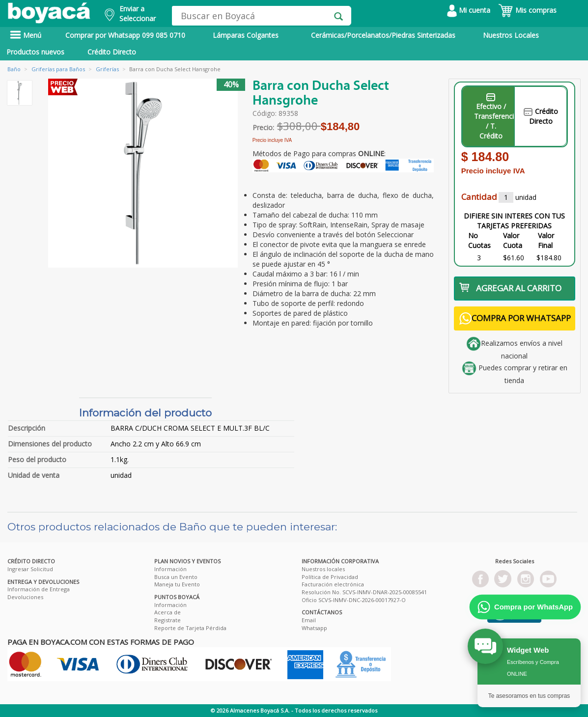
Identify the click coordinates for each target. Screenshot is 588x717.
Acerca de (168, 612)
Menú (26, 35)
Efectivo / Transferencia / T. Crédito (494, 117)
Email (309, 620)
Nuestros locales (323, 569)
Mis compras (527, 10)
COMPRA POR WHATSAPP (515, 318)
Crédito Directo (112, 52)
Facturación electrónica (333, 584)
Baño (14, 69)
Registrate (168, 620)
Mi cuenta (469, 10)
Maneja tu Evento (177, 584)
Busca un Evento (176, 577)
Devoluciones (25, 597)
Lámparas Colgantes (246, 35)
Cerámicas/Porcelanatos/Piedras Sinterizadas (383, 35)
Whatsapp (314, 628)
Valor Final (546, 240)
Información (170, 569)
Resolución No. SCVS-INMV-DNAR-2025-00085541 (364, 592)
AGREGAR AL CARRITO (510, 288)
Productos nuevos (35, 52)
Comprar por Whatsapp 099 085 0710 (125, 35)
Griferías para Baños (58, 69)
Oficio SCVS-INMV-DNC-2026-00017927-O (354, 600)
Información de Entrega (39, 589)
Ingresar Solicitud (30, 569)
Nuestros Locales (511, 35)
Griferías (107, 69)
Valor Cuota (513, 240)
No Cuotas (479, 240)
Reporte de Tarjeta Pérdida (190, 628)
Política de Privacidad (330, 577)
